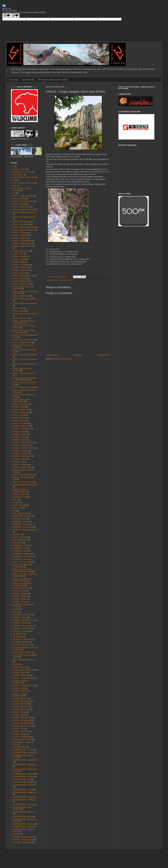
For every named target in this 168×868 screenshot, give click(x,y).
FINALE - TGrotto (19, 415)
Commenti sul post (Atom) (62, 359)
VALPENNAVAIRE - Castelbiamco (25, 760)
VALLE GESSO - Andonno (22, 652)
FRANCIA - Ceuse (19, 437)
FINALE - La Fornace (20, 267)
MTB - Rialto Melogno (21, 513)
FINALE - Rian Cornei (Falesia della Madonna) (24, 322)
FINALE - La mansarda (21, 270)
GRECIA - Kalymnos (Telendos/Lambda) (20, 490)
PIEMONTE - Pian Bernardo (23, 527)
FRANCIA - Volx (19, 462)
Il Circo (15, 500)
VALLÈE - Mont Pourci (21, 707)
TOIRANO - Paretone (20, 623)
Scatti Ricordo (28, 80)
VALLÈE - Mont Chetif (21, 704)
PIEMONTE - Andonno (21, 522)
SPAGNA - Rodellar (20, 599)
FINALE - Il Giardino (20, 256)
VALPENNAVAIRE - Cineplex (23, 774)
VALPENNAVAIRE (19, 747)
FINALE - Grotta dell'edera (22, 244)
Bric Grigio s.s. (18, 175)
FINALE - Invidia (19, 262)
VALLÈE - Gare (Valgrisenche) (24, 686)
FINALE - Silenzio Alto (21, 410)
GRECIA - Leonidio (20, 494)
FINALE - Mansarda (20, 278)
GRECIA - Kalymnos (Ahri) (22, 467)
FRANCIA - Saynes (20, 459)
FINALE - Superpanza (21, 412)
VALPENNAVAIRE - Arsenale (23, 752)
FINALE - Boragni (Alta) (21, 207)
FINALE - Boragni (19, 204)
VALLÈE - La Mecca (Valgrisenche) (20, 695)
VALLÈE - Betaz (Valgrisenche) (24, 670)
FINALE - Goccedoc (20, 238)
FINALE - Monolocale (20, 281)
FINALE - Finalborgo (20, 233)
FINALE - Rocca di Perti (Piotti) (63, 280)
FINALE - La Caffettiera (21, 265)
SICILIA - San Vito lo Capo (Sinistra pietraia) (22, 584)
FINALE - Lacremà (19, 273)
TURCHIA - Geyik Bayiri (21, 631)
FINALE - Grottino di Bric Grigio (24, 246)
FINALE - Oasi (18, 308)
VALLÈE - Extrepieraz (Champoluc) (21, 682)
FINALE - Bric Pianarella (22, 222)
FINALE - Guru (18, 254)
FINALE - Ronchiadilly (21, 404)
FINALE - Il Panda (19, 259)
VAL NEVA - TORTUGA (21, 642)
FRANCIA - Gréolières (21, 445)
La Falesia (17, 502)
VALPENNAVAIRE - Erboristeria (24, 785)
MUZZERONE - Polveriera (22, 516)
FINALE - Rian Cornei (21, 318)
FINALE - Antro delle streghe (23, 201)
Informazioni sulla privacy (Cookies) (53, 80)
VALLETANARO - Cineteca (22, 740)
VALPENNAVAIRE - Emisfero (23, 782)
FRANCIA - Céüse (19, 440)
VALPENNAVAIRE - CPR (22, 779)
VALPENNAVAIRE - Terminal (23, 824)
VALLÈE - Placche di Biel (22, 723)
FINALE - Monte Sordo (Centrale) (25, 304)
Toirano (15, 612)
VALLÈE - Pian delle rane (22, 720)
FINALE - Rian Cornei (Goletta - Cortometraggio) (24, 331)
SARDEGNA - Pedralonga (22, 554)
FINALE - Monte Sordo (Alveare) (24, 299)
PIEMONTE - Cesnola (21, 524)
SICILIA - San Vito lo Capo (22, 562)
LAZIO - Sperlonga (20, 505)
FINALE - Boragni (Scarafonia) (24, 209)
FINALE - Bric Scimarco (21, 224)
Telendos (16, 609)
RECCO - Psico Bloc (20, 537)
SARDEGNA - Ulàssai (21, 559)
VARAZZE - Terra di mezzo (22, 842)
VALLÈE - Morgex (19, 715)
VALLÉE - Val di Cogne (21, 731)
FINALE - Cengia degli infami (23, 196)
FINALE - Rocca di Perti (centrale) (25, 355)
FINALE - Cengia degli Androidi (24, 227)
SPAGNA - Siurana (20, 602)
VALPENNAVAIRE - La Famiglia (24, 800)
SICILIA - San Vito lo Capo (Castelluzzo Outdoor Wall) (22, 570)
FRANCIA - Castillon (20, 434)
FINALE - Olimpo (19, 311)
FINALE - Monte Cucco (21, 284)
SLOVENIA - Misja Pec (21, 588)
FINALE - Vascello (19, 421)
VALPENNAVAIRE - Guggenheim (25, 792)
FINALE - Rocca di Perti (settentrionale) (21, 400)
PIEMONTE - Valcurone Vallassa (25, 530)
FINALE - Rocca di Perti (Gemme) (25, 359)
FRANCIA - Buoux (19, 432)
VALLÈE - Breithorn (20, 673)
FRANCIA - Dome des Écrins (23, 442)
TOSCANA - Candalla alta (22, 628)
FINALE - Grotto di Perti (21, 251)
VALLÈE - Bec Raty (20, 667)
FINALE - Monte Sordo (21, 296)
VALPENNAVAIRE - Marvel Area (24, 812)
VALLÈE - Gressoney (20, 691)
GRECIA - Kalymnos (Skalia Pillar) (25, 485)
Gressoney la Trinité (20, 497)
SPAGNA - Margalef (20, 594)
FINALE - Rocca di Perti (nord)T (24, 373)
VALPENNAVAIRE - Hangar (23, 797)
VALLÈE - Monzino (20, 712)
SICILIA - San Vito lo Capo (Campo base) (22, 566)
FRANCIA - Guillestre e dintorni (24, 448)
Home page (13, 80)
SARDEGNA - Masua (20, 551)
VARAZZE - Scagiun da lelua (23, 840)
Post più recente (52, 355)
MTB (14, 511)
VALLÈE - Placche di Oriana (23, 726)
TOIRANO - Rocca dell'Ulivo (23, 626)
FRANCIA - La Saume (21, 454)
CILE (15, 180)
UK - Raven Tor (18, 634)
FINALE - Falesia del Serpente (24, 230)
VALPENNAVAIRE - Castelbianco (25, 765)
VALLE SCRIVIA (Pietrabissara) (24, 660)
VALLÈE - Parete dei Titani (22, 718)
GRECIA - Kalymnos (20, 465)
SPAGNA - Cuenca (20, 591)
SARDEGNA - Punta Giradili (23, 556)
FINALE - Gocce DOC (21, 235)
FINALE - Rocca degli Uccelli (23, 340)
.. (13, 166)
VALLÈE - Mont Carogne (22, 701)
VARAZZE (16, 834)
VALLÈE (16, 664)
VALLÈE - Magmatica (20, 698)
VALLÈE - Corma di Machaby (23, 678)
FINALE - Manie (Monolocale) (23, 276)
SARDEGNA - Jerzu (20, 548)
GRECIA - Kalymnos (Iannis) (23, 475)
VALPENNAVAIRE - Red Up (23, 817)
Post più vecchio (104, 355)
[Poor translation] (15, 16)
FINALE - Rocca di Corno (22, 343)
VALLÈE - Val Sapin (20, 734)
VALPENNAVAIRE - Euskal (22, 790)
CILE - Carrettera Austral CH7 (24, 183)
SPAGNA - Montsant (20, 596)
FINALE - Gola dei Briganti (22, 241)
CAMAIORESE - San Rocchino (24, 177)
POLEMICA (17, 534)
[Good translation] (7, 16)
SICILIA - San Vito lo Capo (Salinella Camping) (22, 580)
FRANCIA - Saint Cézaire (22, 456)
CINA (15, 186)
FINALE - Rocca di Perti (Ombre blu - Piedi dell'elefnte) (24, 379)
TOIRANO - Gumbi (20, 618)
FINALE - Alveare (19, 199)
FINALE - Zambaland (20, 423)
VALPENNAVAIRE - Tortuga (23, 827)
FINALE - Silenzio (19, 407)
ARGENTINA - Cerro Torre (22, 172)
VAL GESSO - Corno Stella (22, 639)
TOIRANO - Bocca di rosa (22, 615)
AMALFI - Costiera (19, 169)
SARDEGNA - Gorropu (21, 546)
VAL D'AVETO (18, 637)
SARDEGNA (17, 543)
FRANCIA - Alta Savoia (21, 426)
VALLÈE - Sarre (18, 729)
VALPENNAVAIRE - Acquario (23, 750)
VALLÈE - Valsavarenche (22, 737)
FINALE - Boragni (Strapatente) (24, 212)
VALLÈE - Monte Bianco (21, 709)
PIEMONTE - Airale (20, 519)
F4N (14, 193)
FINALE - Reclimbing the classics (25, 314)
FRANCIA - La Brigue (20, 451)
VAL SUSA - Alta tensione (22, 645)
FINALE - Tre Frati (19, 418)
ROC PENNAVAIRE (20, 540)
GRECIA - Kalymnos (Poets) (23, 482)
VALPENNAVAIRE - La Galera (24, 805)
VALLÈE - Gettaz (19, 688)
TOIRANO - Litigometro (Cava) (24, 620)
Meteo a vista (18, 508)
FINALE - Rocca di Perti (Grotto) (24, 364)
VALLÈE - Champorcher (21, 675)
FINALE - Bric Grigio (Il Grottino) (24, 217)
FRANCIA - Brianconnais (22, 429)
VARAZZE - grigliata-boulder (23, 837)
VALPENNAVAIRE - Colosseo (23, 777)
